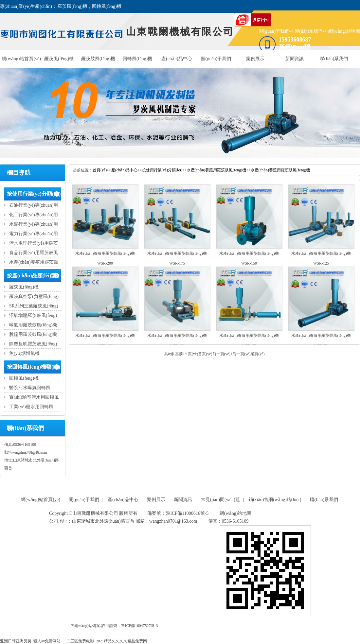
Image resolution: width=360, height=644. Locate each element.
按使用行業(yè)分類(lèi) (34, 194)
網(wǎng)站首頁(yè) (21, 59)
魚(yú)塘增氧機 (24, 353)
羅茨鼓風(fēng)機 (98, 59)
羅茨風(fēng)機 (59, 59)
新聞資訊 (295, 59)
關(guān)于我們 (274, 31)
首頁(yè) (100, 170)
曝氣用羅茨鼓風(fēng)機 (33, 325)
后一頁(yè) (241, 354)
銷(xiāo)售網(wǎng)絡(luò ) (275, 500)
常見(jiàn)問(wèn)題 (220, 500)
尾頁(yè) (257, 354)
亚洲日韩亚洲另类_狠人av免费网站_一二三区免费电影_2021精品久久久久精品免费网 (73, 641)
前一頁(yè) (221, 354)
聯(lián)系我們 (309, 31)
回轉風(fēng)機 (137, 59)
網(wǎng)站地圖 (344, 31)
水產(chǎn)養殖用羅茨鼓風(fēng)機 (217, 170)
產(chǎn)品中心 (177, 59)
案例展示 (255, 59)
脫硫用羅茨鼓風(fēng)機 (33, 334)
